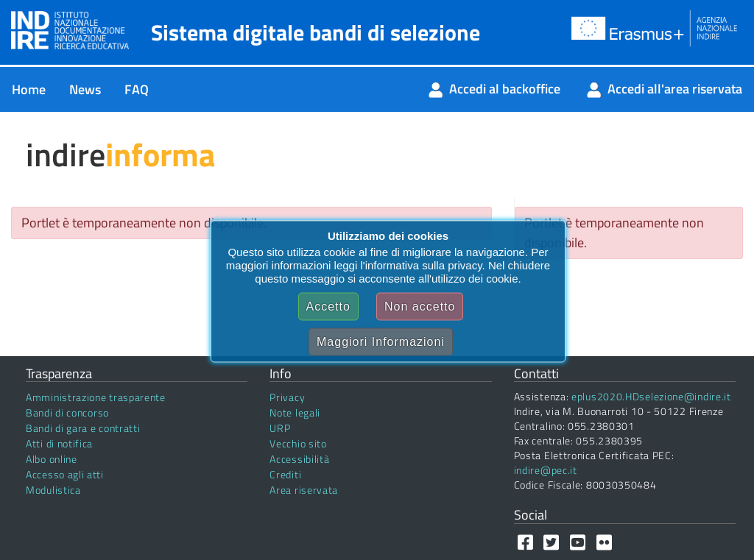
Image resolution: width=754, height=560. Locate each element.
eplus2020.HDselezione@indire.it (651, 396)
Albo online (52, 459)
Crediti (285, 474)
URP (280, 428)
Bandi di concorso (67, 412)
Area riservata (304, 490)
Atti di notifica (59, 443)
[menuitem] (29, 89)
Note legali (295, 412)
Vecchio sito (298, 443)
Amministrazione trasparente (96, 397)
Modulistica (53, 490)
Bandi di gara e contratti (83, 428)
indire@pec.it (546, 470)
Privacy (287, 397)
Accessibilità (299, 459)
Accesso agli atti (65, 474)
